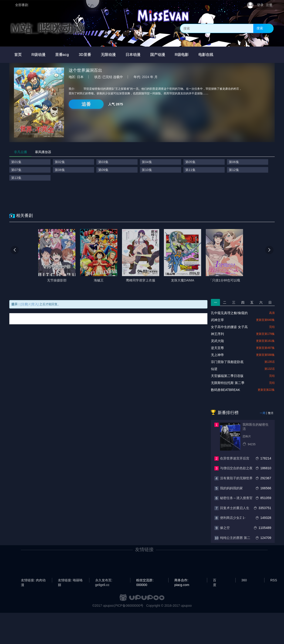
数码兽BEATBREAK (225, 390)
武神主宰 (217, 320)
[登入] (35, 304)
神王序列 (217, 334)
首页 (18, 55)
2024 (146, 77)
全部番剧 (22, 5)
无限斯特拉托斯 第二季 (228, 383)
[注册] (24, 304)
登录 (260, 5)
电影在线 (206, 55)
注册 (269, 5)
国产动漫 (158, 55)
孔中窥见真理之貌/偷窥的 (229, 313)
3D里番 (85, 55)
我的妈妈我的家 (231, 488)
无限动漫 (108, 55)
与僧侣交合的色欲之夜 (236, 468)
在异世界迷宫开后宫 (235, 458)
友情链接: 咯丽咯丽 (70, 580)
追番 (86, 104)
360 (244, 580)
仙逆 (214, 369)
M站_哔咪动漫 (48, 28)
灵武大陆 (217, 341)
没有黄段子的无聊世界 (236, 478)
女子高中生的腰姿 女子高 (229, 327)
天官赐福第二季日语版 (227, 376)
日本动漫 (133, 55)
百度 (215, 580)
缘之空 (225, 528)
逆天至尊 (217, 348)
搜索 (260, 28)
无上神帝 (217, 355)
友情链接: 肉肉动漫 (33, 580)
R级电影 (182, 55)
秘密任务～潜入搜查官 (236, 498)
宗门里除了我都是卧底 (227, 362)
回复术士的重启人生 (235, 508)
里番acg (62, 55)
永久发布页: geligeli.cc (104, 580)
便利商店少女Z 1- (233, 518)
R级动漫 (38, 55)
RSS (274, 580)
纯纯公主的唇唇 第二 (235, 538)
